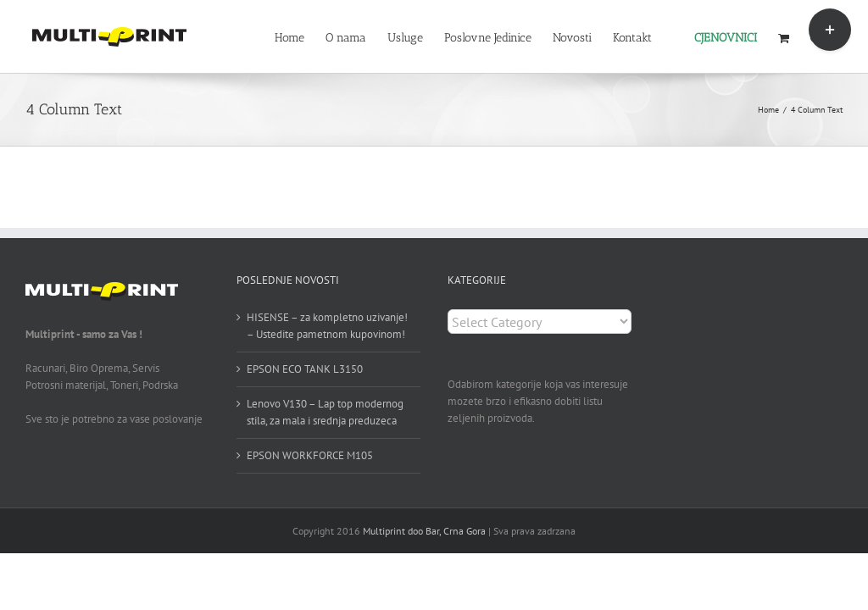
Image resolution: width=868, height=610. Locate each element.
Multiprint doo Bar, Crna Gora (424, 531)
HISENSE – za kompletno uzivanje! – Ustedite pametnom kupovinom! (327, 326)
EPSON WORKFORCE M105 (310, 455)
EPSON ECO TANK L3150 (305, 369)
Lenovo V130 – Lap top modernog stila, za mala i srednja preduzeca (325, 412)
